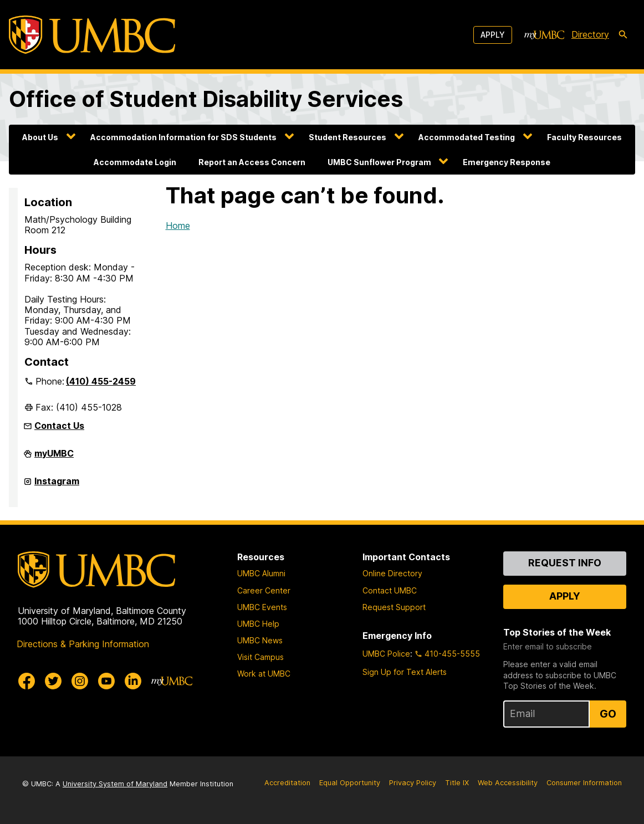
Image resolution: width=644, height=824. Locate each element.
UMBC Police (386, 654)
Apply (493, 35)
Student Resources (347, 137)
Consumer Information (584, 783)
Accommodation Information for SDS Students (183, 137)
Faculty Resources (584, 137)
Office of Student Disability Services (206, 99)
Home (178, 226)
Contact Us (59, 426)
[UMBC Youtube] (106, 681)
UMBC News (260, 640)
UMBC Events (262, 607)
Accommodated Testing (467, 137)
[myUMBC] (544, 35)
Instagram (57, 485)
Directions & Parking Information (83, 644)
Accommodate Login (135, 162)
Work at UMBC (264, 674)
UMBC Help (258, 624)
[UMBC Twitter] (53, 681)
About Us (40, 137)
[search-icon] (623, 35)
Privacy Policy (413, 783)
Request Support (394, 607)
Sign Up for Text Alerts (405, 672)
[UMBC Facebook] (27, 681)
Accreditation (287, 783)
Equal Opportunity (350, 783)
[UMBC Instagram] (80, 681)
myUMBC (54, 458)
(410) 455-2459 (101, 381)
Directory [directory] (590, 34)
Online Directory (392, 573)
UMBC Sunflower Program (379, 162)
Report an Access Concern (252, 162)
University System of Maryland (115, 784)
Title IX (457, 783)
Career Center (264, 590)
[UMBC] (92, 35)
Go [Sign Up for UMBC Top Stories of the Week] (608, 714)
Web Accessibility (508, 783)
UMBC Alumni (261, 573)
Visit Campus (260, 657)
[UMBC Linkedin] (133, 681)
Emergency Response (507, 162)
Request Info (565, 563)
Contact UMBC (390, 590)
